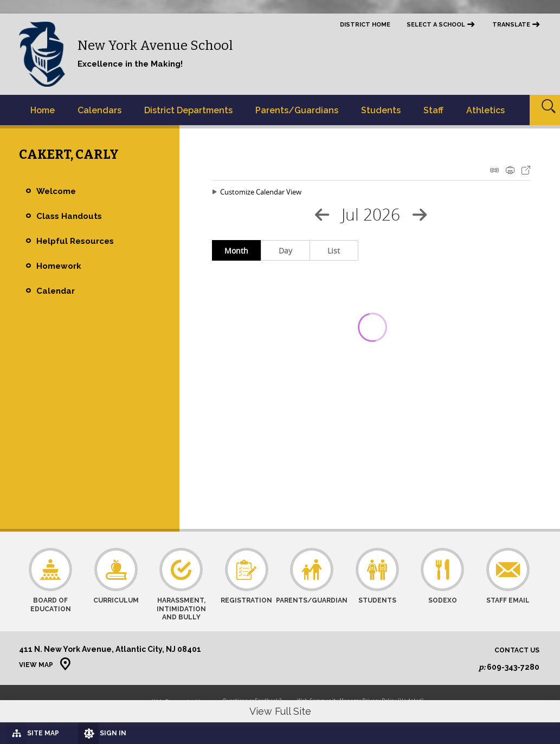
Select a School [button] (436, 25)
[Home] (43, 110)
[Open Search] (545, 110)
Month (236, 251)
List (334, 251)
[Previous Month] (322, 215)
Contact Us (517, 651)
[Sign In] (120, 733)
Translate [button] (511, 25)
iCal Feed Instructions (494, 170)
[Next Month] (420, 215)
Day (285, 251)
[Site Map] (45, 733)
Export (526, 170)
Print (510, 170)
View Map (36, 665)
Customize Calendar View (261, 192)
